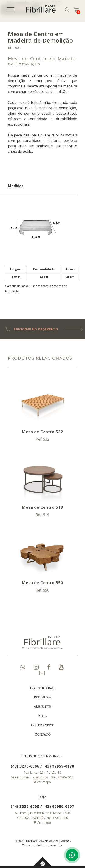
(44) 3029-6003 (25, 807)
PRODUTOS (43, 697)
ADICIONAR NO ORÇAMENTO (33, 329)
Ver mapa (42, 782)
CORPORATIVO (43, 725)
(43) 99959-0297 (59, 807)
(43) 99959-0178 (59, 766)
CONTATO (43, 735)
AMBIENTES (43, 707)
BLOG (42, 716)
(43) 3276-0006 (25, 766)
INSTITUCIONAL (42, 688)
